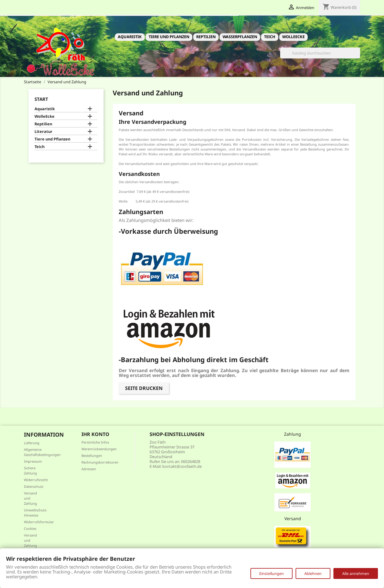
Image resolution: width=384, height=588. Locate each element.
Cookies (30, 529)
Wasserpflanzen (240, 37)
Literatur (43, 132)
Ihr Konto (95, 434)
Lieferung (32, 443)
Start (41, 99)
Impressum (33, 461)
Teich (270, 37)
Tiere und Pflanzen (169, 37)
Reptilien (206, 37)
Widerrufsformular (39, 522)
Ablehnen (313, 573)
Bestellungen (92, 456)
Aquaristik (130, 37)
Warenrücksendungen (99, 449)
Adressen (89, 469)
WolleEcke (293, 37)
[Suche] (320, 53)
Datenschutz (34, 486)
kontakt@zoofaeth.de (182, 466)
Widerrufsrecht (36, 480)
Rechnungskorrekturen (100, 462)
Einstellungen (271, 573)
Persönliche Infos (95, 442)
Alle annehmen (356, 573)
